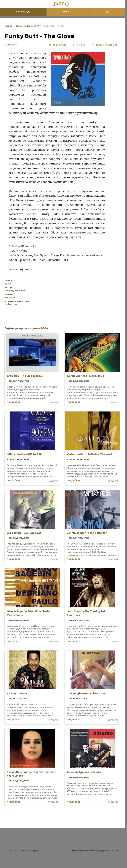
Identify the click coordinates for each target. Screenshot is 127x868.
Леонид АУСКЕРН (15, 291)
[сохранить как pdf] (104, 45)
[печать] (79, 45)
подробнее (14, 402)
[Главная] (62, 4)
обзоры (18, 26)
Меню (68, 12)
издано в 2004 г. (33, 26)
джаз (8, 284)
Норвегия (10, 297)
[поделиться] (58, 45)
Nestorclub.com (110, 850)
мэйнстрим (11, 304)
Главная (8, 26)
